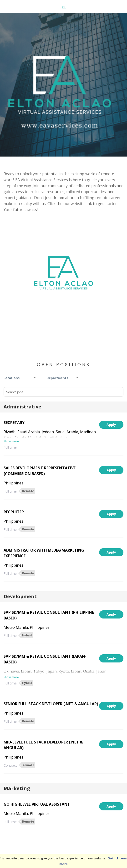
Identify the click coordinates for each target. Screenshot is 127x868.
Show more (11, 441)
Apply (111, 425)
